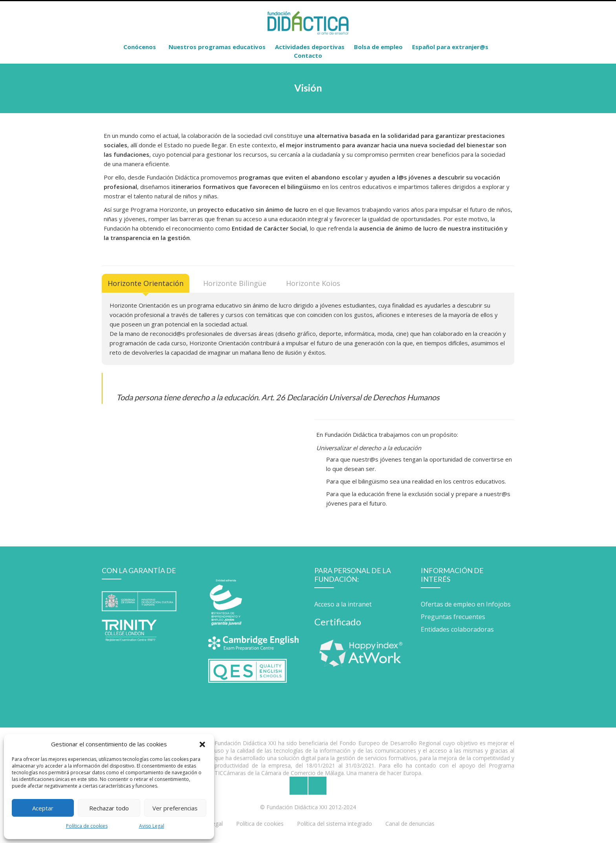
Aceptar (43, 808)
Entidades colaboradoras (457, 629)
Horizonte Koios (313, 283)
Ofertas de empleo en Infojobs (466, 604)
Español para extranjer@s (450, 47)
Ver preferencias (175, 808)
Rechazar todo (109, 808)
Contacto (308, 55)
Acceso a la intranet (343, 604)
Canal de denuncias (410, 824)
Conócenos (140, 47)
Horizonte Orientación (146, 283)
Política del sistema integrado (335, 824)
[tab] (146, 283)
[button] (202, 744)
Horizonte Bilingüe (235, 283)
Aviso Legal (152, 826)
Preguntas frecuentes (453, 617)
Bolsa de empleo (378, 47)
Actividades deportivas (310, 47)
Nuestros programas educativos (217, 47)
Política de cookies (87, 826)
